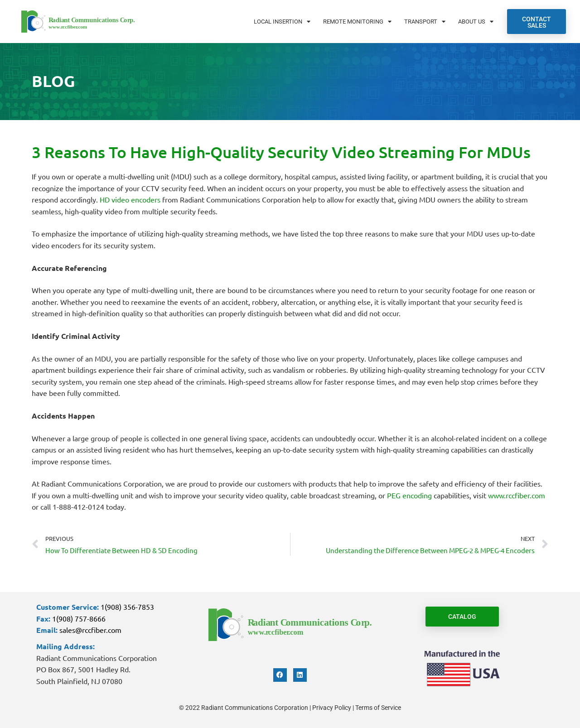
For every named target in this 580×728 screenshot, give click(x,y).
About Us (476, 22)
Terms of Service (378, 708)
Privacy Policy (332, 708)
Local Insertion (282, 22)
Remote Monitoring (357, 22)
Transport (425, 22)
